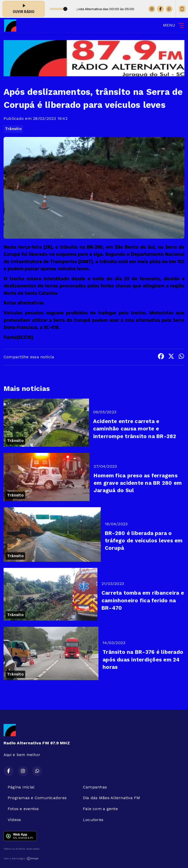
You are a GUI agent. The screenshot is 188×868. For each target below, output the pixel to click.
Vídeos (14, 820)
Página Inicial (21, 787)
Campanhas (95, 787)
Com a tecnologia (21, 859)
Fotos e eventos (23, 809)
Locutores (93, 820)
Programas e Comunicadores (37, 798)
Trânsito (13, 129)
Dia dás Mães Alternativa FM (111, 798)
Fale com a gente (100, 809)
